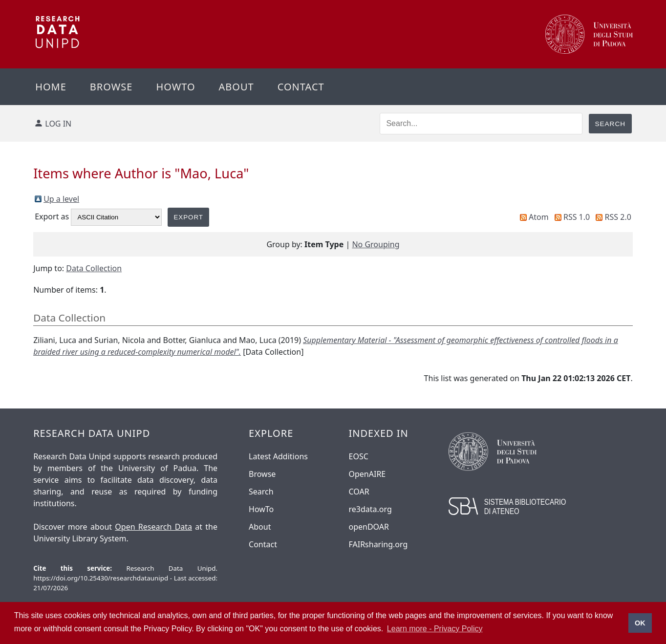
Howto (175, 87)
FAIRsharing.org (378, 544)
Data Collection (94, 268)
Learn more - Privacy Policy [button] (435, 629)
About (236, 87)
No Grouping (376, 244)
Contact (301, 87)
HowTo (261, 509)
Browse (111, 87)
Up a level (61, 199)
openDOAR (369, 527)
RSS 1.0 (577, 217)
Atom (539, 217)
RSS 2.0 (618, 217)
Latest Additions (278, 456)
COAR (359, 492)
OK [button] (640, 623)
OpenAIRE (367, 474)
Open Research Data (153, 527)
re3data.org (370, 509)
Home (51, 87)
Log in (58, 124)
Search (261, 492)
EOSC (359, 456)
